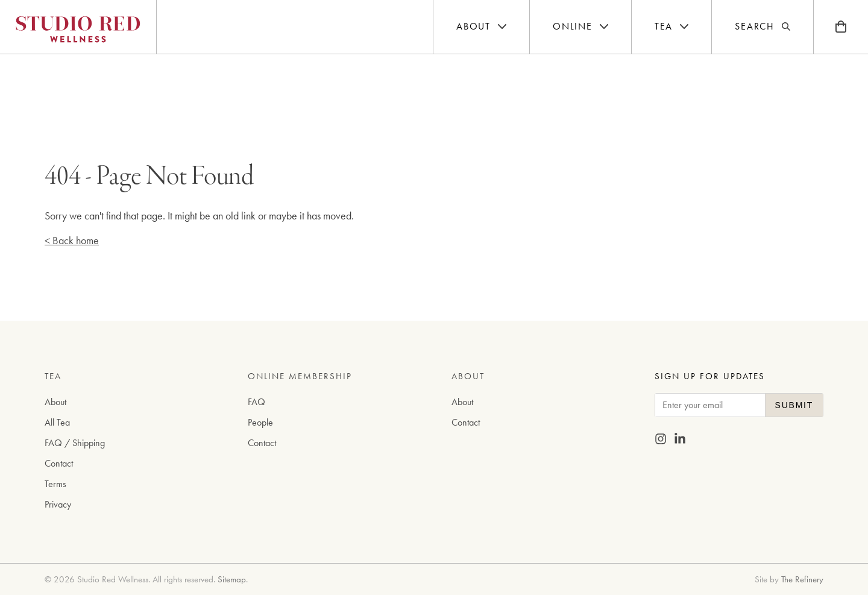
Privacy (58, 504)
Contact (59, 463)
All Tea (57, 422)
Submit (794, 405)
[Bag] (841, 27)
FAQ (256, 402)
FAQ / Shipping (75, 443)
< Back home (72, 240)
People (260, 422)
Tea (53, 376)
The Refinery (802, 579)
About (55, 402)
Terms (55, 484)
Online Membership (300, 376)
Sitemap (232, 579)
